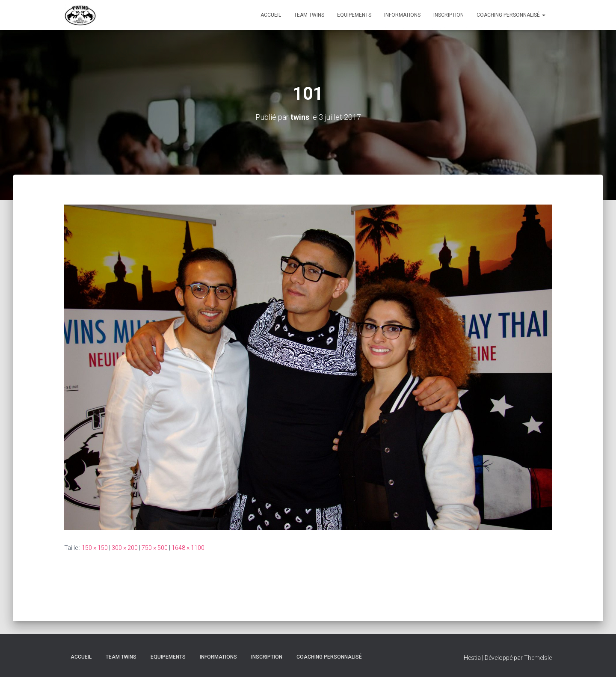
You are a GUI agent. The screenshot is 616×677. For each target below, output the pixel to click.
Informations (402, 15)
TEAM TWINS (309, 15)
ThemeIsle (538, 658)
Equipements (354, 15)
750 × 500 (155, 548)
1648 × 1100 (188, 548)
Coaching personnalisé (511, 15)
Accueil (271, 15)
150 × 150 (95, 548)
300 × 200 (125, 548)
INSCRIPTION (449, 15)
